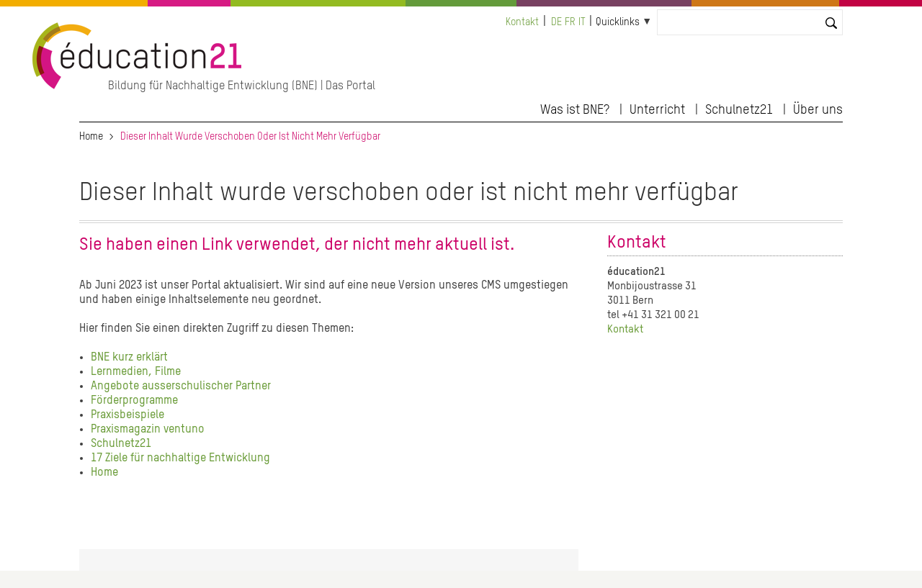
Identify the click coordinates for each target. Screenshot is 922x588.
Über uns (818, 110)
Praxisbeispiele (127, 415)
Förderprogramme (134, 401)
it (582, 22)
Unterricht (657, 110)
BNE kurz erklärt (129, 358)
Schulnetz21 (739, 110)
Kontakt (522, 22)
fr (570, 22)
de (556, 22)
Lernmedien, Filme (136, 372)
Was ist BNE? (575, 110)
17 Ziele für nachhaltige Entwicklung (180, 458)
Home (91, 137)
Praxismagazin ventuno (148, 430)
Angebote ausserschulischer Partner (181, 386)
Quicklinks (618, 22)
